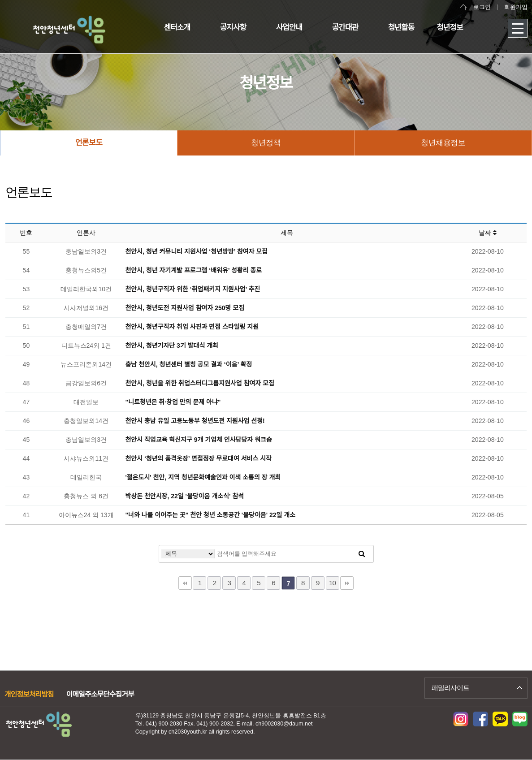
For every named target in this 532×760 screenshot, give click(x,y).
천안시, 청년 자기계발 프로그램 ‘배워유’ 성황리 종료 (193, 270)
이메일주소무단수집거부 (100, 694)
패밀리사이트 (450, 688)
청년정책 (266, 143)
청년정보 (450, 28)
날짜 (488, 233)
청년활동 (401, 28)
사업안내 (289, 28)
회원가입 (516, 7)
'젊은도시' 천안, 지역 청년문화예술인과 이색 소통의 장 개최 (203, 477)
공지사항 (233, 28)
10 (332, 583)
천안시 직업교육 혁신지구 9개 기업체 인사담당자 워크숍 (198, 440)
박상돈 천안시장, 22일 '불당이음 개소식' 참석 (184, 496)
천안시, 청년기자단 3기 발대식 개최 (172, 345)
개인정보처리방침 (29, 694)
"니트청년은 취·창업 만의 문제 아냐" (173, 402)
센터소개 (177, 28)
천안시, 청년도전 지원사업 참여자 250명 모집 (185, 308)
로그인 (482, 7)
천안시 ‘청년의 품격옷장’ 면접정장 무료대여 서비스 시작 (198, 458)
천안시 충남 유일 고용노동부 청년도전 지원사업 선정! (195, 421)
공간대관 (345, 28)
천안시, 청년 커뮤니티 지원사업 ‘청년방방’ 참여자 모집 (196, 251)
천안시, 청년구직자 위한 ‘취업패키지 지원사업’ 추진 (192, 289)
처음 (185, 583)
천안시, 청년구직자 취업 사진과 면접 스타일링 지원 (192, 327)
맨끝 (347, 583)
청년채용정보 (443, 143)
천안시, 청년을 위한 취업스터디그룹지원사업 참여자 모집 (199, 383)
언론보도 (89, 143)
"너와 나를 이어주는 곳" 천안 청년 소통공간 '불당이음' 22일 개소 (210, 515)
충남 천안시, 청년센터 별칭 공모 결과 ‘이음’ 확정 (188, 364)
